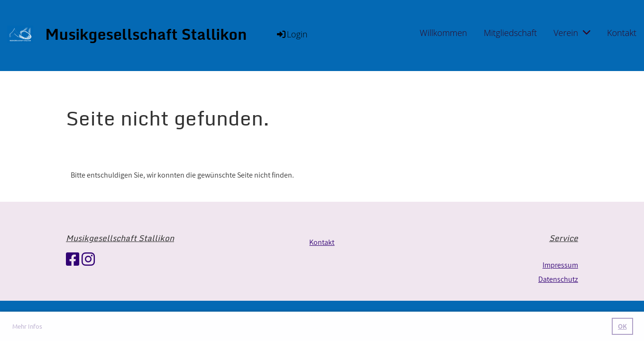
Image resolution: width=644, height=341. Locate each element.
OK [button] (622, 326)
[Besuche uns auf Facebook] (73, 259)
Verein (572, 33)
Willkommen (443, 33)
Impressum (560, 265)
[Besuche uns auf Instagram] (88, 259)
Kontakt (622, 33)
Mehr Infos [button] (27, 326)
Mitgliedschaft (510, 33)
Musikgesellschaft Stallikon (146, 34)
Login (292, 34)
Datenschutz (558, 279)
